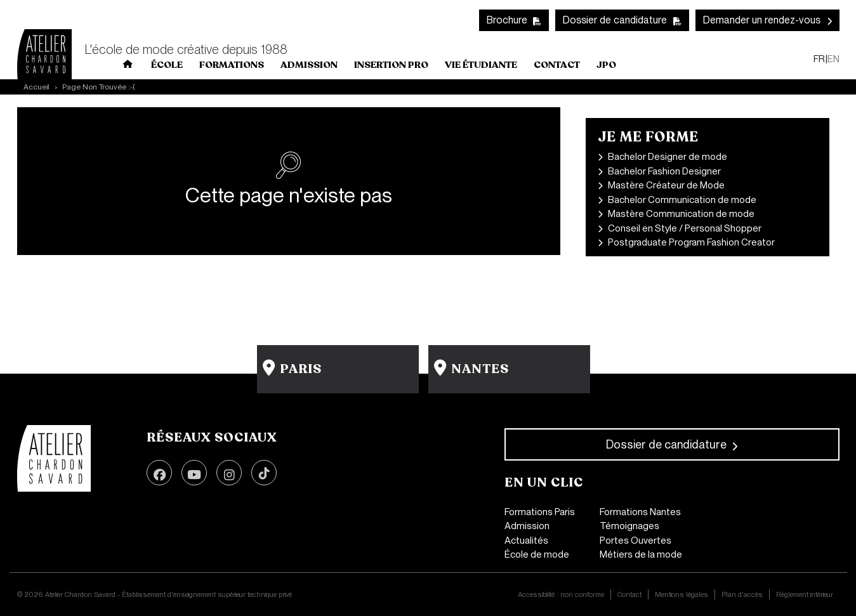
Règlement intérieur (805, 594)
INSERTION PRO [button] (391, 65)
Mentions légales (682, 594)
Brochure (507, 20)
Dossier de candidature (615, 20)
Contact (557, 65)
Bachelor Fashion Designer (664, 171)
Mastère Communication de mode (681, 214)
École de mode (537, 554)
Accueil (36, 87)
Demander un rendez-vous (762, 20)
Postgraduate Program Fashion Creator (691, 242)
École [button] (167, 65)
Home (128, 67)
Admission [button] (309, 65)
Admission (527, 526)
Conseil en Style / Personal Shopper (685, 228)
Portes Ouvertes (635, 541)
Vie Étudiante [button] (481, 65)
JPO (606, 65)
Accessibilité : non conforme (561, 594)
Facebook (159, 473)
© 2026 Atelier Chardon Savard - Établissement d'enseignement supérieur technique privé (155, 594)
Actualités (526, 541)
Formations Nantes (640, 512)
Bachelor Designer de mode (668, 157)
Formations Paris (540, 512)
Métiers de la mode (641, 554)
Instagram (229, 473)
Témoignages (629, 526)
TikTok (264, 473)
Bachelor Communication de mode (682, 200)
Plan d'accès (742, 594)
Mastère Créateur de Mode (666, 185)
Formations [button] (232, 65)
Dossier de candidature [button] (666, 444)
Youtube (194, 473)
